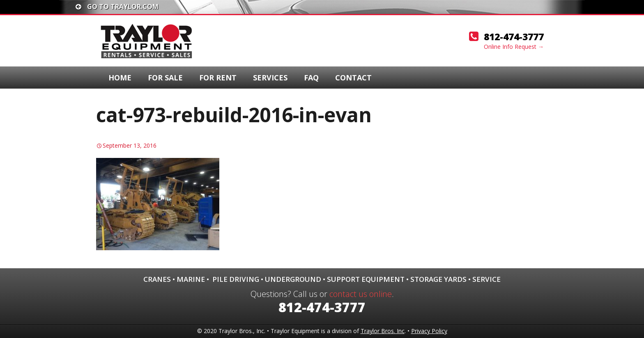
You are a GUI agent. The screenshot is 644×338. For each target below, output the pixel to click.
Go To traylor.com (117, 7)
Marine (191, 279)
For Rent (218, 78)
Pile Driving (236, 279)
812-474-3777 (514, 37)
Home (120, 78)
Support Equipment (366, 279)
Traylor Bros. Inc (383, 331)
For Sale (165, 78)
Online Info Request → (514, 47)
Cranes (157, 279)
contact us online (361, 294)
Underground (293, 279)
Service (486, 279)
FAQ (311, 78)
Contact (353, 78)
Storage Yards (438, 279)
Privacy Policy (429, 331)
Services (270, 78)
